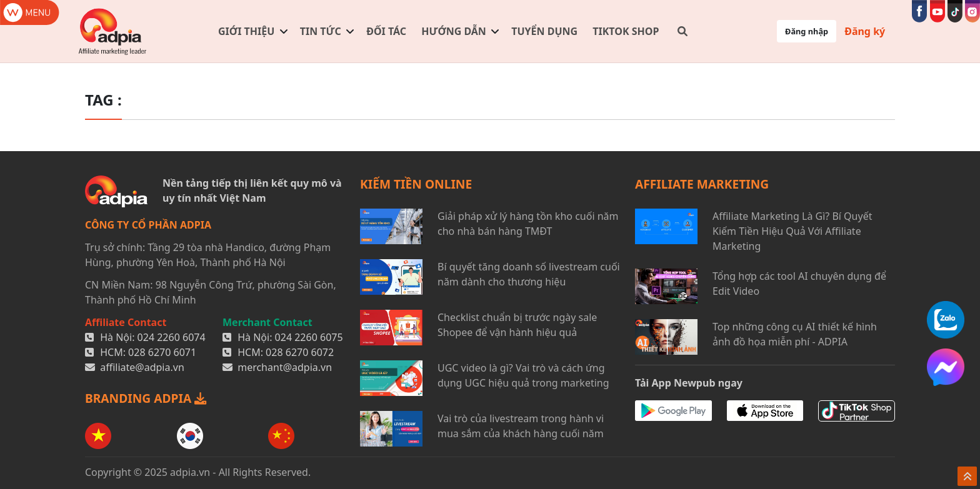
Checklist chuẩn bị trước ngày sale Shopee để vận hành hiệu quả (517, 325)
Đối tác (386, 31)
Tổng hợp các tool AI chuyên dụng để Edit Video (799, 284)
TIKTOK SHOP (626, 31)
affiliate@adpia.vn (142, 367)
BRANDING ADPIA (146, 398)
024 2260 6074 (172, 337)
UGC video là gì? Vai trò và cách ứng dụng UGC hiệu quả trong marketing (523, 375)
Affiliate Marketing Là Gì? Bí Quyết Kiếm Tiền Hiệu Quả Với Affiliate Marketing (792, 231)
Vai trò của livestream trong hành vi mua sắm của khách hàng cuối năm (521, 426)
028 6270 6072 (300, 352)
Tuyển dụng (544, 31)
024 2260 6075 (309, 337)
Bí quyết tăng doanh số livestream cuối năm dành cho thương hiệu (529, 274)
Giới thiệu (246, 31)
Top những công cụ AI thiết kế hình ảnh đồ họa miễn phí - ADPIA (795, 334)
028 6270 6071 (162, 352)
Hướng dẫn (454, 31)
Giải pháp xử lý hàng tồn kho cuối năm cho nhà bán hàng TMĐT (528, 224)
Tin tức (321, 31)
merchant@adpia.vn (285, 367)
